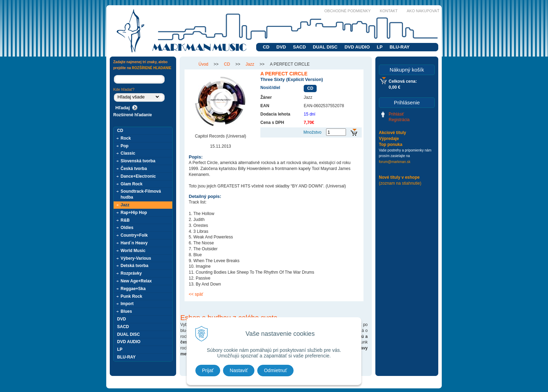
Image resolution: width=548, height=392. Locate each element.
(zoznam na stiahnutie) (400, 183)
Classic (128, 153)
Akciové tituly (392, 133)
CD (266, 47)
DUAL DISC (325, 47)
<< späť (196, 294)
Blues (126, 311)
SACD (299, 47)
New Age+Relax (136, 281)
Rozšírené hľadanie (133, 115)
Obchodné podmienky (348, 11)
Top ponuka (391, 145)
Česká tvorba (134, 169)
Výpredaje (389, 139)
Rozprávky (131, 273)
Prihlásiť (396, 114)
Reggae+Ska (133, 289)
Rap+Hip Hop (134, 213)
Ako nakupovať (423, 11)
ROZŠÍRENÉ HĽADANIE (152, 68)
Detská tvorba (134, 266)
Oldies (127, 228)
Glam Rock (132, 184)
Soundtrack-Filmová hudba (141, 194)
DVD (281, 47)
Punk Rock (131, 296)
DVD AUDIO (357, 47)
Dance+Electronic (138, 176)
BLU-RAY (400, 47)
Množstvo (312, 132)
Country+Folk (134, 235)
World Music (133, 251)
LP (380, 47)
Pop (125, 146)
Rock (126, 138)
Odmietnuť (275, 370)
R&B (125, 220)
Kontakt (389, 11)
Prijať (208, 370)
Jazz (125, 205)
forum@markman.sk (395, 162)
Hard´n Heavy (134, 243)
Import (127, 304)
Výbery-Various (136, 258)
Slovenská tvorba (138, 161)
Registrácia (399, 120)
